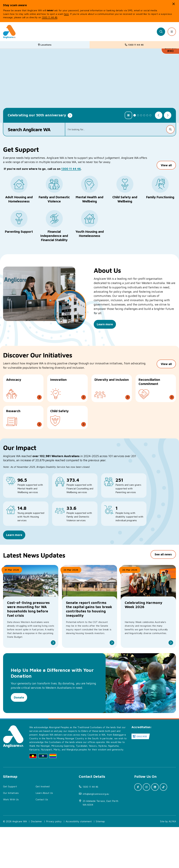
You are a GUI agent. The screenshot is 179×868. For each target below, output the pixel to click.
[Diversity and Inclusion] (112, 397)
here (66, 14)
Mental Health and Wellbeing (89, 199)
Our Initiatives (11, 834)
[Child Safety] (67, 426)
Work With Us (11, 840)
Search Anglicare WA (29, 129)
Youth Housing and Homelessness (90, 234)
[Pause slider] (128, 115)
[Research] (23, 426)
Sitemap (100, 862)
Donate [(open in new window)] (19, 731)
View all (166, 170)
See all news (163, 587)
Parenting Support (19, 231)
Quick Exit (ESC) (170, 49)
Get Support (10, 827)
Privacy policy (54, 862)
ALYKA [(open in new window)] (172, 862)
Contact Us (42, 840)
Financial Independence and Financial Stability (54, 236)
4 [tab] (144, 115)
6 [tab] (150, 115)
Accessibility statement (79, 862)
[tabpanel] (89, 86)
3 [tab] (141, 115)
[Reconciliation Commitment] (156, 397)
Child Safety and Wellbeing (125, 199)
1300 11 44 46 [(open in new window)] (50, 17)
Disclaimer (36, 862)
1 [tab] (135, 115)
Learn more (14, 548)
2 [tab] (138, 115)
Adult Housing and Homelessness (19, 199)
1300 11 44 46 (71, 174)
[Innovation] (67, 397)
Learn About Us (44, 834)
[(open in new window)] (101, 844)
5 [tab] (147, 115)
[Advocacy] (23, 397)
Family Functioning (160, 197)
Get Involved (43, 827)
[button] (174, 4)
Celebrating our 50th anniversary (37, 115)
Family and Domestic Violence (54, 199)
